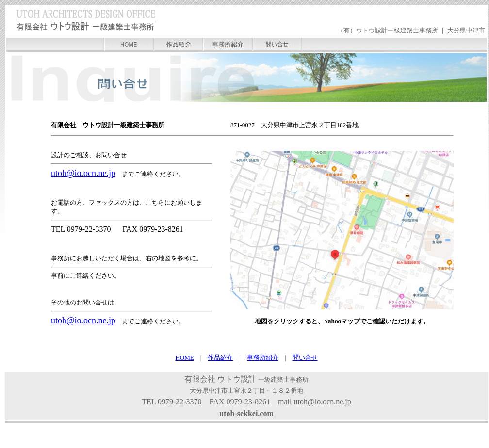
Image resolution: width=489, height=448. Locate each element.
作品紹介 (220, 358)
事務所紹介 (263, 358)
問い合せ (305, 358)
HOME (184, 358)
